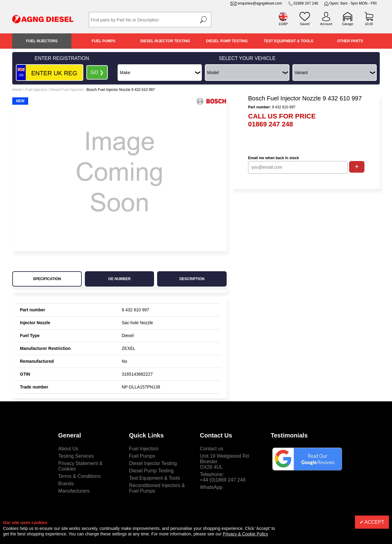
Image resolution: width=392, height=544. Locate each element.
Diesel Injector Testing (165, 41)
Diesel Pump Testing (227, 41)
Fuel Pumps (103, 41)
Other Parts (350, 41)
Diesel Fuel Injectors (67, 90)
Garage (348, 24)
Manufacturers (74, 491)
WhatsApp (211, 487)
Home (17, 90)
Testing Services (76, 456)
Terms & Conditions (79, 476)
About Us (68, 449)
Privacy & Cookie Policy (246, 534)
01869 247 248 (306, 3)
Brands (66, 484)
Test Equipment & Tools (288, 41)
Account (326, 24)
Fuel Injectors (42, 41)
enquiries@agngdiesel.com (260, 3)
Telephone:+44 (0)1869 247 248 (223, 477)
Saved (305, 24)
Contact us (212, 449)
